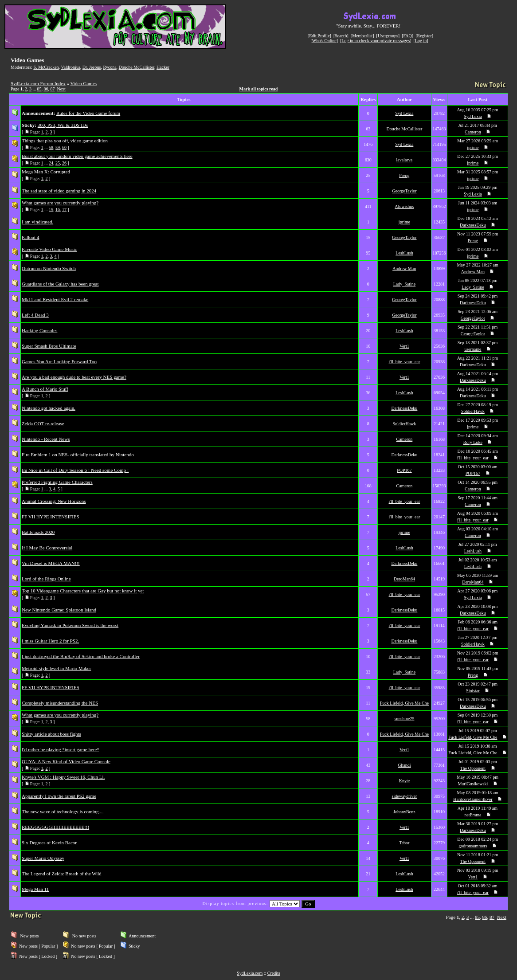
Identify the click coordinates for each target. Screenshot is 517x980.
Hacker (163, 67)
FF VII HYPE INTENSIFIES (51, 517)
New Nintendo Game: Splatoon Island (59, 610)
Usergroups (388, 36)
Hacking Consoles (39, 330)
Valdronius (70, 67)
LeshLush (404, 253)
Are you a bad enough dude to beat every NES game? (74, 377)
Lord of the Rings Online (46, 579)
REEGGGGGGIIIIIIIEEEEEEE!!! (55, 827)
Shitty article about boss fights (51, 734)
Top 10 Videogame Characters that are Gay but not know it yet (83, 591)
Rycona (110, 67)
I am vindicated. (37, 222)
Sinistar (473, 691)
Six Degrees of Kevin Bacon (50, 843)
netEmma (473, 815)
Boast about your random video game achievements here (77, 156)
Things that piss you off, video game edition (65, 141)
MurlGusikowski (473, 784)
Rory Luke (473, 442)
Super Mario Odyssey (43, 858)
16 (58, 210)
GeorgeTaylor (404, 191)
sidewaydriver (405, 796)
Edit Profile (319, 36)
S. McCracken (46, 67)
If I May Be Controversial (47, 548)
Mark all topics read (259, 89)
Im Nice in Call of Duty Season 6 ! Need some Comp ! (75, 470)
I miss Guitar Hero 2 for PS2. (50, 641)
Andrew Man (404, 269)
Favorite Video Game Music (49, 249)
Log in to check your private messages (376, 41)
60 (64, 147)
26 (64, 163)
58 (51, 147)
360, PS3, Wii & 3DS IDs (63, 125)
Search (341, 36)
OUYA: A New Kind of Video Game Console (66, 761)
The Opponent (473, 768)
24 (51, 163)
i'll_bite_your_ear (405, 362)
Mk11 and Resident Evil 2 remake (55, 299)
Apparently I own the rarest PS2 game (59, 796)
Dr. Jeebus (92, 67)
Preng (404, 175)
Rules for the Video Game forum (88, 113)
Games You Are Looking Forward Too (59, 361)
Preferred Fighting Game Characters (57, 482)
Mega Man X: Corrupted (46, 172)
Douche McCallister (137, 67)
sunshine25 (404, 719)
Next (61, 89)
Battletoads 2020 (38, 532)
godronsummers (473, 846)
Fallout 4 (30, 237)
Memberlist (362, 36)
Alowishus (404, 206)
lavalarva (405, 160)
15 (51, 210)
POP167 (404, 470)
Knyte (404, 781)
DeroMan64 (404, 579)
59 (58, 147)
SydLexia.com (250, 973)
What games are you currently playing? (60, 203)
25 (58, 163)
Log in (421, 41)
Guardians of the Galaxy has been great (60, 284)
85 (39, 89)
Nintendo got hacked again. (49, 408)
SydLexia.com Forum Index (38, 83)
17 (64, 210)
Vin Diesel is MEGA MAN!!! (51, 563)
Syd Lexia (405, 113)
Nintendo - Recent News (46, 439)
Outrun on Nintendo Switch (49, 268)
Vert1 (404, 346)
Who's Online (324, 41)
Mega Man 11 (35, 889)
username (473, 349)
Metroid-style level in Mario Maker (56, 668)
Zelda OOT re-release (43, 423)
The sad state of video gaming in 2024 (59, 191)
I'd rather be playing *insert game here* (61, 749)
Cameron (473, 132)
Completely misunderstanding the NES (60, 703)
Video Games (84, 83)
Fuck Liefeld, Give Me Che (404, 703)
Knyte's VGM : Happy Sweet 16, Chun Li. (63, 777)
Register (424, 36)
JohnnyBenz (404, 812)
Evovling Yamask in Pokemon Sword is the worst (70, 625)
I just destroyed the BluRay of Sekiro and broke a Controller (81, 656)
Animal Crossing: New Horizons (54, 501)
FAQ (408, 36)
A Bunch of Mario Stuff (45, 389)
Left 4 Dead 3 (35, 315)
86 (46, 89)
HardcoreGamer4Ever (473, 799)
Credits (274, 973)
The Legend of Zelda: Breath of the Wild (62, 874)
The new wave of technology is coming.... (63, 811)
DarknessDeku (473, 225)
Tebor (404, 843)
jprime (473, 147)
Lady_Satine (405, 284)
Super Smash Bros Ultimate (49, 346)
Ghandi (404, 765)
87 (52, 89)
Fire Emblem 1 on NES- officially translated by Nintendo (78, 455)
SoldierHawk (473, 411)
